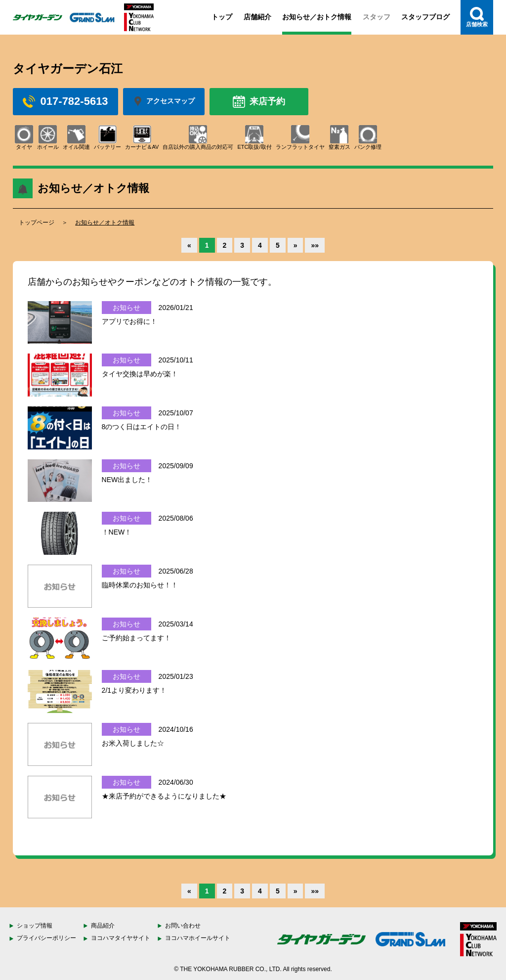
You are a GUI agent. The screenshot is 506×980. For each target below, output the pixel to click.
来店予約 (259, 102)
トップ (222, 17)
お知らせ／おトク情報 (317, 17)
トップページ (37, 223)
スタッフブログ (425, 17)
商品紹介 (103, 926)
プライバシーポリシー (46, 938)
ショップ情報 (35, 926)
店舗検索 (477, 17)
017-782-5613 (65, 101)
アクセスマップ (164, 101)
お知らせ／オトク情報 (105, 223)
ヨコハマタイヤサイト (121, 938)
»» (315, 245)
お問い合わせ (183, 926)
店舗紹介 (257, 17)
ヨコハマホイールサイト (198, 938)
